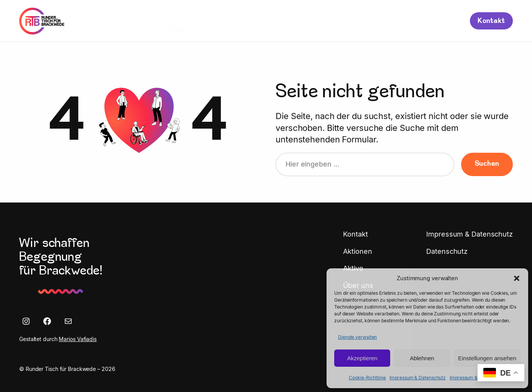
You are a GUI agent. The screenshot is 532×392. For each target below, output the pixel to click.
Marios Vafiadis (78, 339)
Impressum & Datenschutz (418, 378)
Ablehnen (422, 358)
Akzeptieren (362, 358)
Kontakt (491, 21)
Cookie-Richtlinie (367, 378)
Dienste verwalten (357, 337)
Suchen (487, 164)
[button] (517, 278)
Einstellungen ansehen (487, 358)
